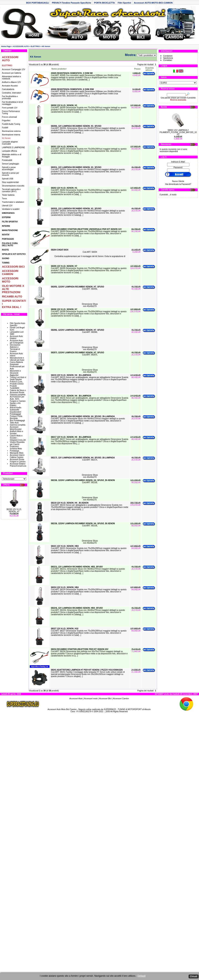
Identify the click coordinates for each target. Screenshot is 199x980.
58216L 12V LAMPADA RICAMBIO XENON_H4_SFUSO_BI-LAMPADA (83, 416)
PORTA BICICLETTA (105, 3)
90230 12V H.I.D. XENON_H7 (14, 510)
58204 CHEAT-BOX (60, 250)
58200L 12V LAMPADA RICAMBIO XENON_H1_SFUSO (76, 126)
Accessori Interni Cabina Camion (17, 456)
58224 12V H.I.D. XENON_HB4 (65, 587)
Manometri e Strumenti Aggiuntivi (15, 373)
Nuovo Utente (178, 181)
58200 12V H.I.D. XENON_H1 (64, 105)
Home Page (6, 46)
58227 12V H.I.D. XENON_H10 (65, 629)
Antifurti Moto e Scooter (16, 432)
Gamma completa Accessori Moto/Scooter (18, 427)
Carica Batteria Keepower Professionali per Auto (17, 365)
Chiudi (194, 976)
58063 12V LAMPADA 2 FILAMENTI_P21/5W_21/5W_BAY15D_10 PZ (178, 132)
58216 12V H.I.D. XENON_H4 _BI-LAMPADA (71, 396)
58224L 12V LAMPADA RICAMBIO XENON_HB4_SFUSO (77, 608)
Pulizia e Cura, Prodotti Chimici (17, 383)
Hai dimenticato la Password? (178, 184)
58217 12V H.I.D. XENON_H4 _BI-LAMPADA (71, 437)
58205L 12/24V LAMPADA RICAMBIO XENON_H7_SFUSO (77, 287)
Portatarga (14, 451)
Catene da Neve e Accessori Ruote (18, 391)
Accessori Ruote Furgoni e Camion (18, 461)
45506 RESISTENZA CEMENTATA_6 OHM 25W (72, 89)
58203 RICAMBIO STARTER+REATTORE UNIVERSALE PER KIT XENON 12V (86, 229)
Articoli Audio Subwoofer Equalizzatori (16, 410)
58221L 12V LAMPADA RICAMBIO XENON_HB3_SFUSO (77, 567)
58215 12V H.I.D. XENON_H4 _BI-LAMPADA (71, 375)
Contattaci (166, 60)
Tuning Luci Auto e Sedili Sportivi (18, 378)
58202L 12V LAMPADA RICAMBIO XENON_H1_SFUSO (76, 209)
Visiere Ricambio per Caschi (17, 443)
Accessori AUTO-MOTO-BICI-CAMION (153, 3)
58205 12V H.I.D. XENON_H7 (64, 266)
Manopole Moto (17, 453)
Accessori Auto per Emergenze (17, 342)
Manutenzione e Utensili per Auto (17, 359)
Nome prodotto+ (59, 69)
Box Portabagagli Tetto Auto (17, 422)
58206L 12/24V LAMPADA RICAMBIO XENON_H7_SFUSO (77, 330)
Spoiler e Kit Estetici (15, 404)
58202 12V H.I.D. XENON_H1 (64, 188)
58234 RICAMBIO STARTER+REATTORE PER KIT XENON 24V (80, 649)
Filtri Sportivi (125, 3)
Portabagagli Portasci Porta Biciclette (16, 416)
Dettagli (142, 976)
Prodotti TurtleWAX (15, 387)
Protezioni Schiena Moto (16, 448)
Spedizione (167, 58)
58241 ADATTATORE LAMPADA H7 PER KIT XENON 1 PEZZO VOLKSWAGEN (87, 670)
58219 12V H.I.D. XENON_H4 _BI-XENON (70, 503)
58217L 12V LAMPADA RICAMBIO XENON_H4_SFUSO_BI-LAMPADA (83, 458)
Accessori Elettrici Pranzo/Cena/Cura (18, 465)
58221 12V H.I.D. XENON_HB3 (65, 546)
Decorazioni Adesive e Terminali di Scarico (15, 348)
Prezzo (137, 69)
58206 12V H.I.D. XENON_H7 (64, 309)
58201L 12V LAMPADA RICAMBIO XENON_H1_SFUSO (76, 167)
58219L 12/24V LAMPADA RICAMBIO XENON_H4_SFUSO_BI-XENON (83, 523)
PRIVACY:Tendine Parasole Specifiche (71, 3)
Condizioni (166, 56)
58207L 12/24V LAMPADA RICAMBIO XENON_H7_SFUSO (77, 353)
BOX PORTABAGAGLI (38, 3)
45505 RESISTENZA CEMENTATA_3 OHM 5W (72, 73)
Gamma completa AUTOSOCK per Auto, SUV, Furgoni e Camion (18, 398)
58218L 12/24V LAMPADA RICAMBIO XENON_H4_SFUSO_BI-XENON (83, 480)
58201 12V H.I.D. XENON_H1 (64, 147)
